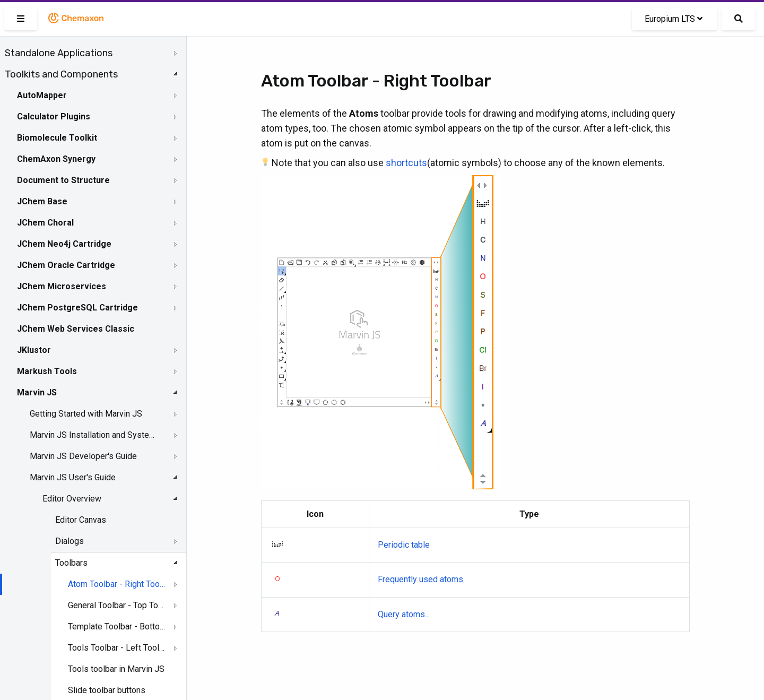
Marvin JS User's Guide (73, 477)
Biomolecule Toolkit (57, 138)
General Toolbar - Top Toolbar (117, 605)
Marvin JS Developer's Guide (83, 456)
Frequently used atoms (420, 579)
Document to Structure (63, 180)
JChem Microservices (62, 286)
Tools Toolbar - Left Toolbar (117, 648)
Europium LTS (674, 19)
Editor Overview (72, 499)
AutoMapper (42, 95)
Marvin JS (37, 392)
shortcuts (406, 163)
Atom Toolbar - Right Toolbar (117, 584)
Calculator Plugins (54, 116)
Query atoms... (404, 614)
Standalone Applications (59, 53)
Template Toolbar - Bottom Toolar (117, 626)
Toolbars (71, 563)
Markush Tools (47, 371)
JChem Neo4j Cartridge (64, 244)
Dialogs (70, 541)
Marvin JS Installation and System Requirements (94, 435)
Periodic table (404, 545)
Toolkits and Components (61, 74)
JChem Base (42, 201)
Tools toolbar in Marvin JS (116, 669)
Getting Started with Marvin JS (86, 414)
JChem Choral (45, 223)
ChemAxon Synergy (56, 159)
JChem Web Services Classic (76, 329)
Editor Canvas (81, 520)
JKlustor (34, 350)
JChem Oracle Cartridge (66, 265)
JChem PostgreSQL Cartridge (77, 308)
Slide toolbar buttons (107, 690)
